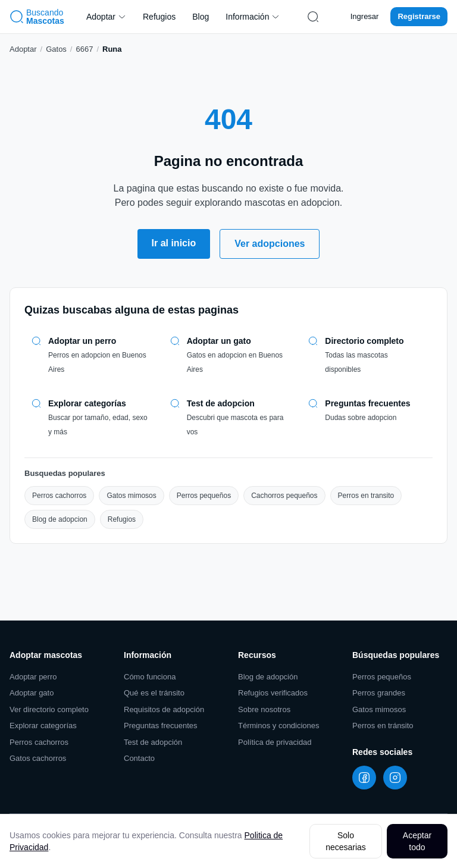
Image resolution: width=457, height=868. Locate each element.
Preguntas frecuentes (161, 726)
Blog (201, 17)
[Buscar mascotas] (313, 17)
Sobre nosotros (264, 709)
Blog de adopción (268, 677)
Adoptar (106, 17)
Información (253, 17)
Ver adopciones (270, 244)
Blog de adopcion (60, 519)
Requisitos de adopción (164, 709)
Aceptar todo (417, 841)
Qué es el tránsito (154, 693)
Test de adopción (153, 742)
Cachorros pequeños (284, 496)
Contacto (139, 758)
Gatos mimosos (131, 496)
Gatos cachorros (38, 758)
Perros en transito (366, 496)
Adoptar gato (32, 693)
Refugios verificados (273, 693)
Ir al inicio (174, 243)
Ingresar (365, 16)
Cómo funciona (150, 677)
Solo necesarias (346, 841)
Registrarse (419, 16)
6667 (84, 49)
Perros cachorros (59, 496)
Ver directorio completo (49, 709)
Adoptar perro (33, 677)
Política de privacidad (275, 742)
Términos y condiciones (279, 726)
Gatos (56, 49)
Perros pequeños (204, 496)
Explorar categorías (43, 726)
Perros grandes (379, 693)
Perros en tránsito (383, 726)
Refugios (159, 17)
